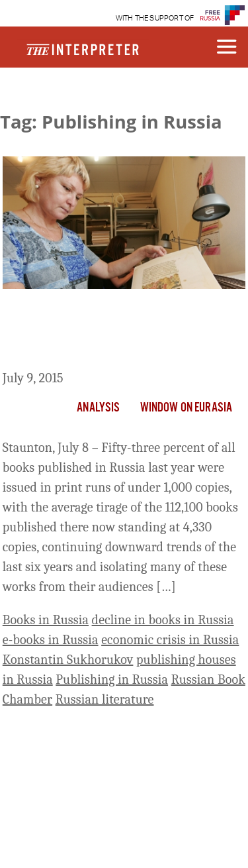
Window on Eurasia (186, 408)
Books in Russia (46, 620)
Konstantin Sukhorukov (68, 660)
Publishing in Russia (112, 679)
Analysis (98, 408)
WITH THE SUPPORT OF (155, 18)
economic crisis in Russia (170, 640)
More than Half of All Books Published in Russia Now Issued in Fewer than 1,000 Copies (114, 332)
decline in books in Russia (163, 620)
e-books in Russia (51, 640)
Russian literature (105, 699)
